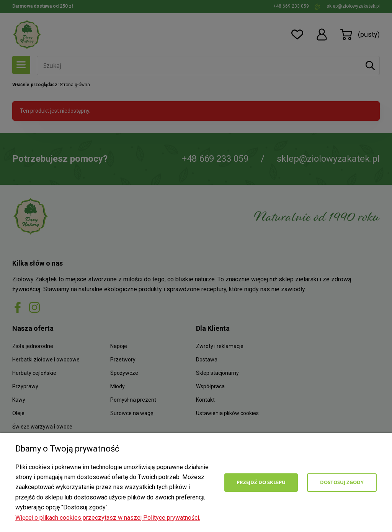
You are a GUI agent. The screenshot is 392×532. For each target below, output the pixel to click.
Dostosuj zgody (342, 482)
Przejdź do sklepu (261, 482)
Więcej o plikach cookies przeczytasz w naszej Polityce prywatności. (108, 518)
